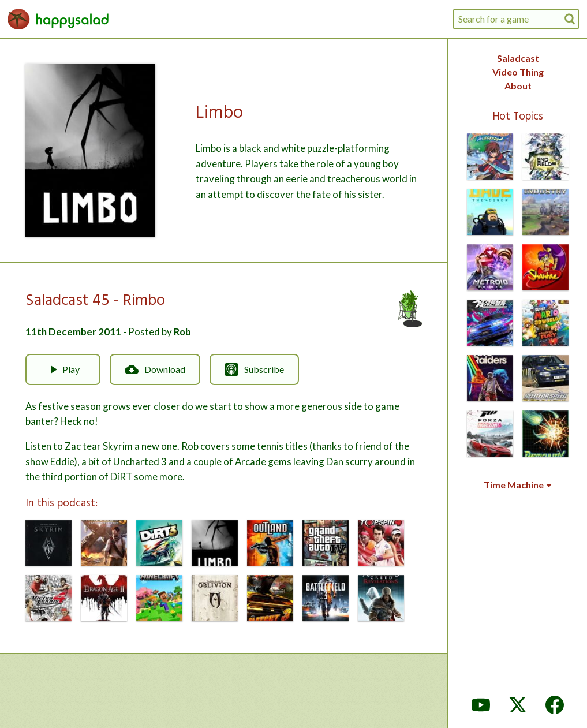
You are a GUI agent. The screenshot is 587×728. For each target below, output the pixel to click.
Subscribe (254, 369)
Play (63, 369)
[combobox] (516, 19)
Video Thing (518, 72)
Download (155, 369)
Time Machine (518, 485)
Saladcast (518, 58)
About (518, 86)
